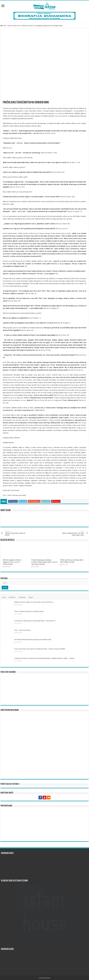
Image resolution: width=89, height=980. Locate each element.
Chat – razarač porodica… (23, 630)
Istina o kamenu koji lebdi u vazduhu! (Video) (29, 611)
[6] (12, 375)
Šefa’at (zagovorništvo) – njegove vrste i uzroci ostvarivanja (13, 562)
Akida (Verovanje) (27, 26)
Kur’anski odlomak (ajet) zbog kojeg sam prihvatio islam (33, 639)
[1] (54, 116)
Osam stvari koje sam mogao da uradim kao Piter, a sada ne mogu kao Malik (40, 649)
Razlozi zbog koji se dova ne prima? (17, 533)
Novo (4, 597)
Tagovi (31, 597)
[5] (53, 278)
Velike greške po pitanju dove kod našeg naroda (72, 561)
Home (3, 26)
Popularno (12, 597)
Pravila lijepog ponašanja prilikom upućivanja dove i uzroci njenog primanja (44, 562)
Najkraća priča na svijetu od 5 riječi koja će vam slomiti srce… (34, 602)
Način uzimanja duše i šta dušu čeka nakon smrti (72, 533)
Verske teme (16, 26)
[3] (26, 266)
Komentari (22, 597)
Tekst (9, 26)
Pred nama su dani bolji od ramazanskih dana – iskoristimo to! (35, 621)
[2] (56, 219)
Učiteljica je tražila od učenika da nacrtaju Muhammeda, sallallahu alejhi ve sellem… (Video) (44, 658)
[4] (57, 274)
